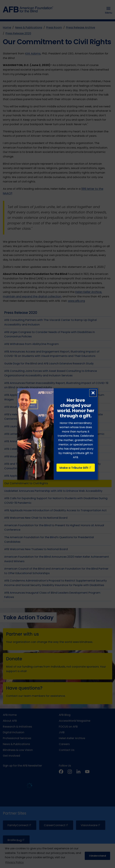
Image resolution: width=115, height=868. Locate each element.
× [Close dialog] (93, 393)
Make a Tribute (76, 468)
